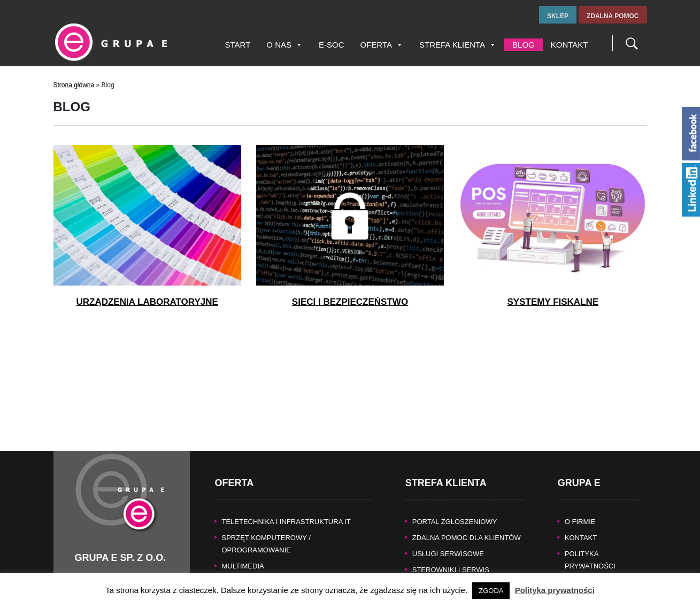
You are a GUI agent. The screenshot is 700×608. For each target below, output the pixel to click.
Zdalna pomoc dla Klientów (467, 524)
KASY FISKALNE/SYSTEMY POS (275, 569)
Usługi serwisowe (448, 540)
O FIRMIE (580, 508)
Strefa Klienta (458, 45)
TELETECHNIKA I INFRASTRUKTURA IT (286, 508)
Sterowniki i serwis (451, 556)
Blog (524, 45)
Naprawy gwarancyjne (457, 572)
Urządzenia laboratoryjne (147, 302)
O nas (284, 45)
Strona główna (74, 85)
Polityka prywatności (555, 590)
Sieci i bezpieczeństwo (350, 302)
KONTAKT (581, 524)
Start (238, 45)
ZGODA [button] (491, 591)
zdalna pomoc (613, 16)
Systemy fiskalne (553, 302)
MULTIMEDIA (243, 553)
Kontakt (570, 45)
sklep (558, 16)
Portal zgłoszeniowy (455, 508)
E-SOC (332, 45)
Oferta (382, 45)
